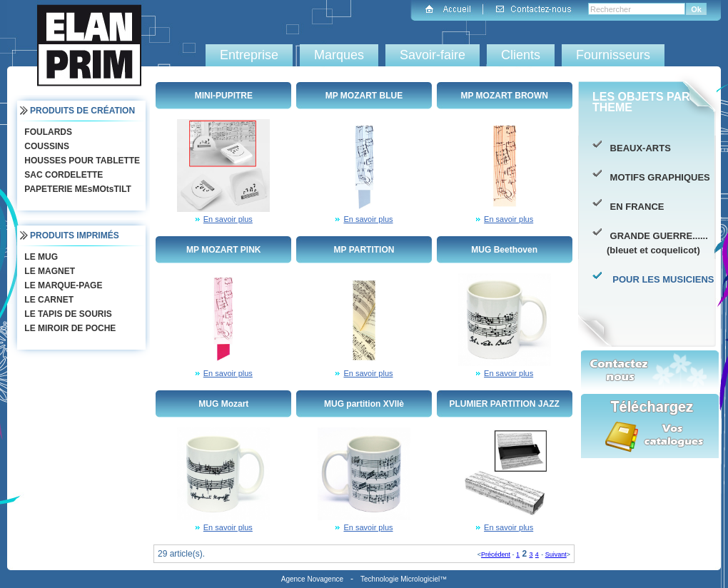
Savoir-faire (433, 55)
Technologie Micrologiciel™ (404, 579)
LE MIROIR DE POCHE (69, 328)
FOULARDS (47, 132)
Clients (521, 55)
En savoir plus (228, 219)
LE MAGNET (48, 271)
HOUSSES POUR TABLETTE (81, 161)
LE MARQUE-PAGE (62, 285)
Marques (339, 55)
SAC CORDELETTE (62, 175)
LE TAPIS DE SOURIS (67, 314)
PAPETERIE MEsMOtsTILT (76, 189)
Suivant (556, 554)
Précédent (496, 554)
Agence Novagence (312, 579)
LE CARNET (47, 300)
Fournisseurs (613, 55)
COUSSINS (45, 146)
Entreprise (249, 55)
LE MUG (40, 257)
